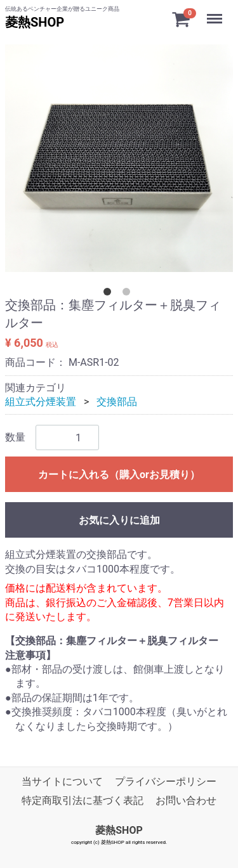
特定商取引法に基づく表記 (83, 800)
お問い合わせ (186, 800)
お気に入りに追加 (119, 520)
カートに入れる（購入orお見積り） (119, 475)
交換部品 (117, 402)
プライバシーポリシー (166, 781)
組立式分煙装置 (41, 402)
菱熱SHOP (35, 22)
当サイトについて (62, 781)
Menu (216, 13)
